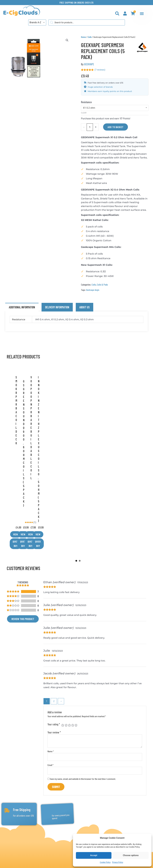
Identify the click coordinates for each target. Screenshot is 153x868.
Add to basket (115, 127)
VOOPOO (79, 409)
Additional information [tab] (22, 307)
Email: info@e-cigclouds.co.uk (26, 838)
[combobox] (37, 23)
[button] (67, 40)
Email (51, 655)
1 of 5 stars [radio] (63, 615)
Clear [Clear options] (84, 113)
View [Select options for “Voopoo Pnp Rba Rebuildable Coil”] (71, 436)
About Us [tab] (84, 307)
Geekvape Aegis (93, 290)
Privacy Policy (118, 862)
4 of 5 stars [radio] (73, 615)
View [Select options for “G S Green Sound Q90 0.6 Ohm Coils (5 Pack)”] (26, 436)
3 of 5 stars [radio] (69, 615)
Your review (54, 622)
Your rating (54, 614)
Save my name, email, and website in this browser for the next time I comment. (83, 669)
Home (83, 37)
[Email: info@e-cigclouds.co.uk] (7, 837)
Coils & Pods (102, 285)
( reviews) (100, 70)
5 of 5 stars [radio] (76, 615)
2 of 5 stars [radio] (66, 615)
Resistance (86, 102)
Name (51, 641)
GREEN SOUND (34, 409)
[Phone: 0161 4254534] (7, 831)
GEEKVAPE (89, 64)
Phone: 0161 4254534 (20, 832)
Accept (94, 855)
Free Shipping (21, 700)
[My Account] (125, 13)
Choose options (131, 855)
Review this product (23, 509)
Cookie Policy (105, 862)
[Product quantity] (90, 127)
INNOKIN (124, 409)
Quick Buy (40, 436)
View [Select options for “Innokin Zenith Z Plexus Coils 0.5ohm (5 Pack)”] (115, 436)
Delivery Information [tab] (57, 307)
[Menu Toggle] (142, 14)
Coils (90, 37)
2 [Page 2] (54, 591)
